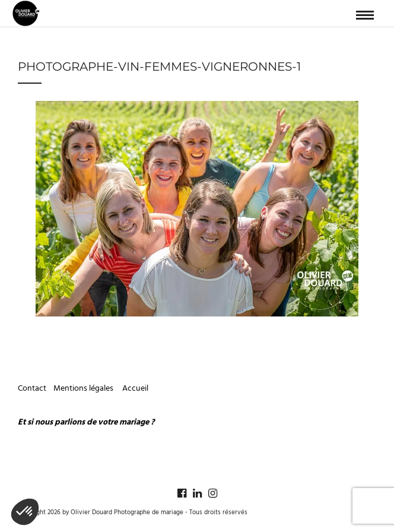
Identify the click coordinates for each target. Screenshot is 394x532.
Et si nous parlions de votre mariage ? (86, 422)
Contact (32, 389)
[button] (25, 512)
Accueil (135, 389)
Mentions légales (84, 389)
